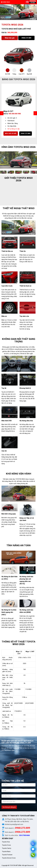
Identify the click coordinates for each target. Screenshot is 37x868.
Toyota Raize (6, 851)
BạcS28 (29, 74)
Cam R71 (22, 74)
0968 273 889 (26, 38)
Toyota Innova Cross (9, 858)
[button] (35, 160)
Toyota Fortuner (7, 855)
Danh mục (6, 2)
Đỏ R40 (8, 74)
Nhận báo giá (10, 38)
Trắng (14, 74)
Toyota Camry (7, 848)
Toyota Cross (6, 845)
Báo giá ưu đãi (11, 133)
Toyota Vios (6, 842)
